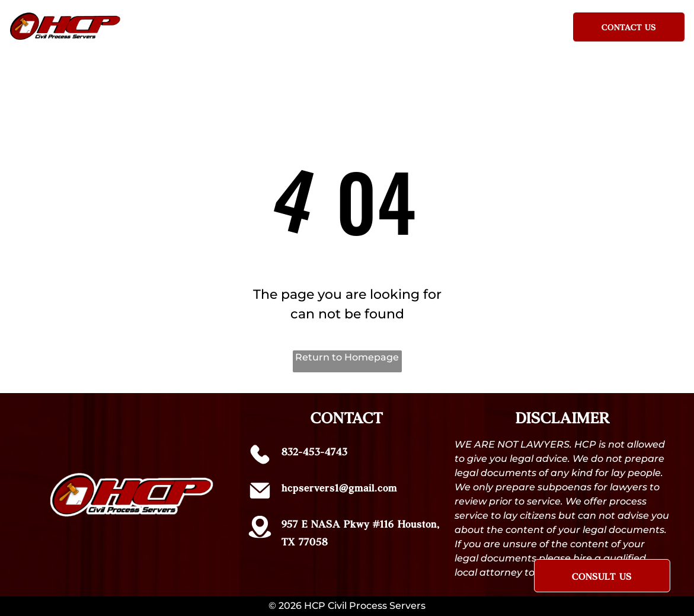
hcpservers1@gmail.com (339, 487)
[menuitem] (195, 25)
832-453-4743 (314, 451)
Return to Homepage (347, 357)
